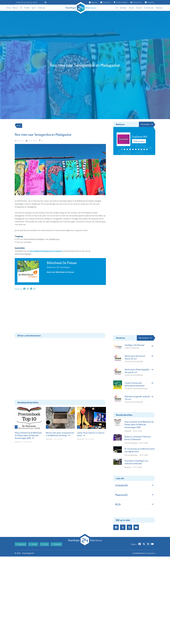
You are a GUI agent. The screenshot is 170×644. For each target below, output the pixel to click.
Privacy (44, 548)
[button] (122, 150)
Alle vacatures (145, 338)
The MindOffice (149, 557)
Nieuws (15, 8)
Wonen (131, 8)
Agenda (93, 2)
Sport (34, 8)
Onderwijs (42, 8)
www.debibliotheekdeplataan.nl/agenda (47, 251)
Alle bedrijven (145, 124)
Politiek (27, 8)
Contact (33, 548)
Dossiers (150, 2)
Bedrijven (159, 8)
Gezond (139, 8)
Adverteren (136, 2)
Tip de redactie (121, 2)
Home (8, 8)
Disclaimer (56, 548)
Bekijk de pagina (139, 141)
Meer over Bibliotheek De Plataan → (63, 272)
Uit (117, 8)
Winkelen (123, 8)
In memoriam (149, 8)
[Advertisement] (60, 313)
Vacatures (106, 2)
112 (21, 8)
